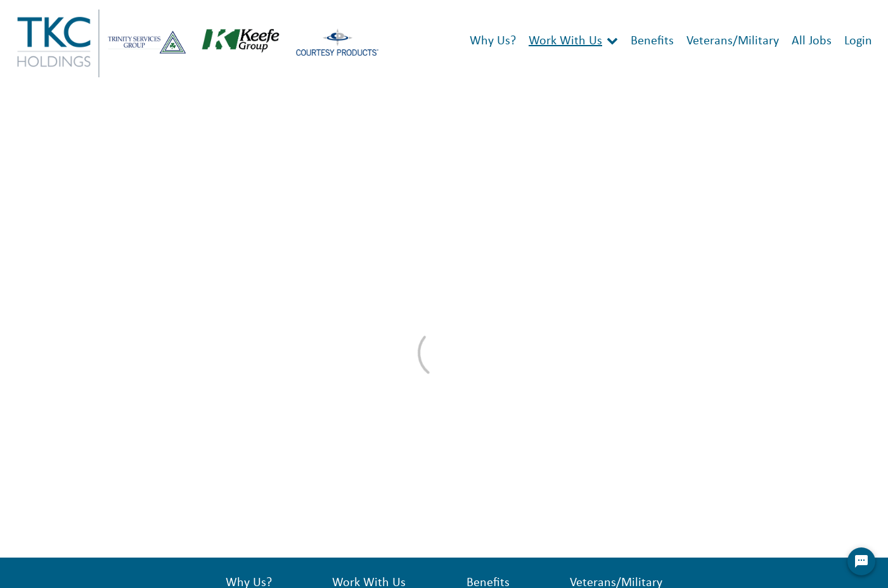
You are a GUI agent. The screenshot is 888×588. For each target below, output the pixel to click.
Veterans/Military (733, 41)
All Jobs (812, 41)
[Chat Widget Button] (861, 561)
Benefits (652, 41)
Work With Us (565, 41)
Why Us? (493, 41)
